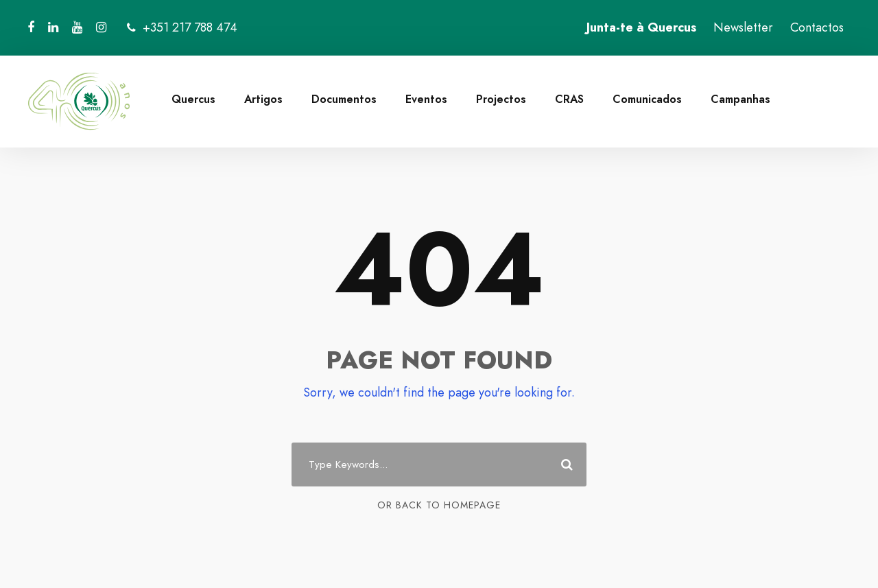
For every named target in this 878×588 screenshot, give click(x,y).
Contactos (817, 27)
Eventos (426, 99)
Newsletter (743, 27)
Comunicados (647, 99)
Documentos (344, 99)
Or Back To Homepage (439, 505)
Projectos (501, 99)
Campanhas (740, 99)
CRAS (569, 99)
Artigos (263, 99)
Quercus (193, 99)
